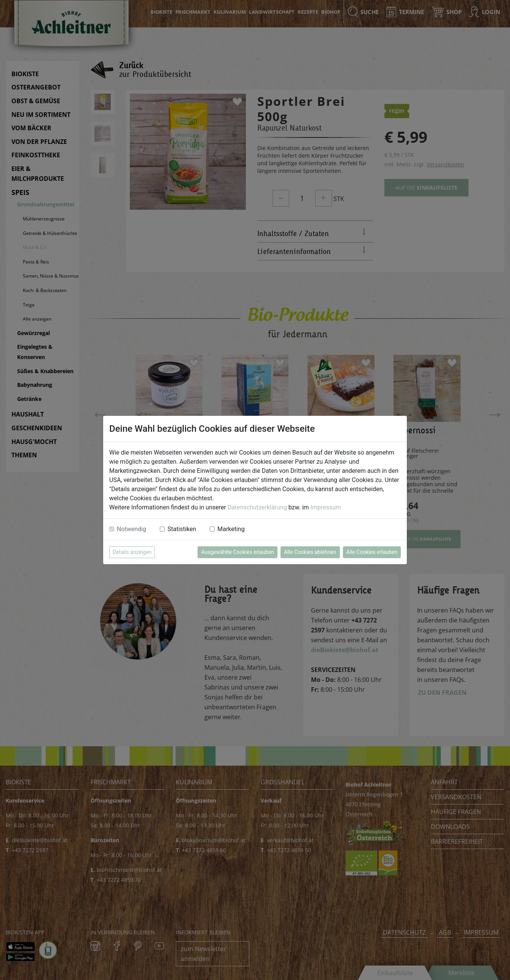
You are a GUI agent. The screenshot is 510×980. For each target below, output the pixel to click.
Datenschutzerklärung (257, 507)
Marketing (231, 529)
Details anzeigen (132, 552)
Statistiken (182, 529)
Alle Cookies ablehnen (310, 552)
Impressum (326, 507)
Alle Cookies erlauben (372, 552)
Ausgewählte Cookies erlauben (237, 552)
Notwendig (131, 529)
